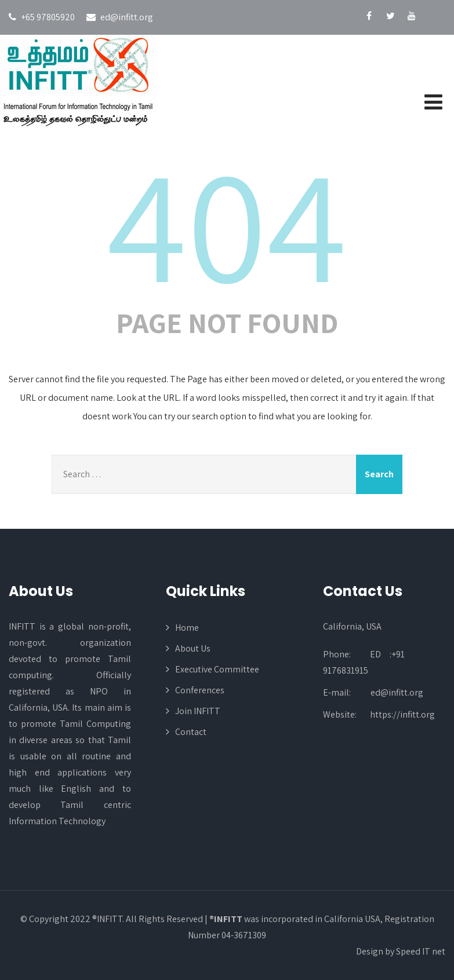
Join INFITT (198, 711)
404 (227, 222)
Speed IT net (421, 951)
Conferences (200, 690)
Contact (191, 732)
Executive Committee (217, 669)
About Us (193, 648)
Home (187, 628)
